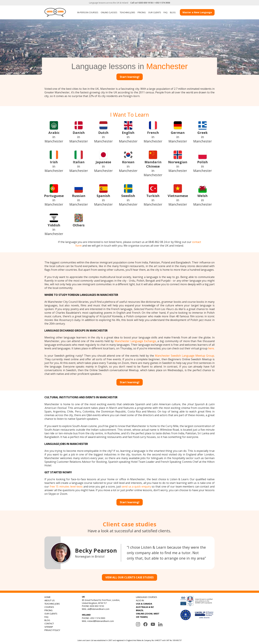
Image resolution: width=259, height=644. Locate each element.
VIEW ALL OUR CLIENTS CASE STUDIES (129, 577)
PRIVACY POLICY (52, 630)
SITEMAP (49, 627)
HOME (47, 597)
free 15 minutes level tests (66, 487)
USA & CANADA (144, 604)
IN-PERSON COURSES (88, 12)
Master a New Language (197, 12)
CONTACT (49, 624)
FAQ (166, 12)
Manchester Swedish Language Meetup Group (185, 356)
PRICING (142, 12)
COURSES (49, 607)
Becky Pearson (96, 550)
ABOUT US (50, 600)
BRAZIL (140, 610)
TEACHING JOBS (127, 12)
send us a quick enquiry (136, 487)
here (211, 348)
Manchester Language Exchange (135, 341)
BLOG (173, 12)
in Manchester (54, 132)
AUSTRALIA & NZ (145, 607)
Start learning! (130, 77)
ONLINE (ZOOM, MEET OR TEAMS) (148, 615)
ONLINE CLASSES (109, 12)
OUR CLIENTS (155, 12)
